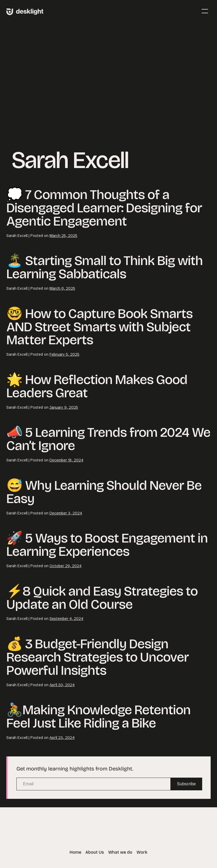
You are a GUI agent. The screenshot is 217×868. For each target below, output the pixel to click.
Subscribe (186, 784)
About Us (95, 852)
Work (142, 852)
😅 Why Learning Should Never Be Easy (104, 492)
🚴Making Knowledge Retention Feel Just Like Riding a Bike (98, 717)
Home (75, 852)
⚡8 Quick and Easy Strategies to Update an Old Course (102, 598)
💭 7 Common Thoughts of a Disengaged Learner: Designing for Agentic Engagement (104, 208)
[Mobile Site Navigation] (205, 11)
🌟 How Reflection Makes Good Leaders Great (97, 386)
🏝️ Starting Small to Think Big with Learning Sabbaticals (105, 267)
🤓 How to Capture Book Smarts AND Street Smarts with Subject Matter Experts (100, 327)
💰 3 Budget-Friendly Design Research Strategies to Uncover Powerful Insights (98, 657)
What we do (120, 852)
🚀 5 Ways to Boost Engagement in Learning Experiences (107, 545)
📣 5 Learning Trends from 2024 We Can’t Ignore (108, 439)
